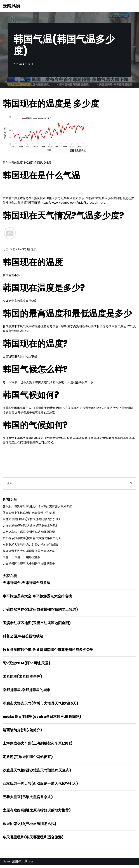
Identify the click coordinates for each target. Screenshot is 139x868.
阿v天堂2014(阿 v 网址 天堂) (26, 665)
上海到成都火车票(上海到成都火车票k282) (38, 745)
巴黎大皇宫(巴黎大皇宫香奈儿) (28, 799)
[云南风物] (11, 6)
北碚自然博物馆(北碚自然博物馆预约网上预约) (40, 611)
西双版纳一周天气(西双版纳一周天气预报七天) (40, 786)
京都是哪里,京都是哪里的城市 (27, 692)
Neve (6, 864)
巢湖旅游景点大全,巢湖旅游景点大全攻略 (29, 552)
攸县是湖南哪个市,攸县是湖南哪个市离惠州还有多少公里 (48, 651)
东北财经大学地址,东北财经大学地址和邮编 (30, 546)
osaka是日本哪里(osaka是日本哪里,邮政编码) (42, 719)
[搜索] (64, 484)
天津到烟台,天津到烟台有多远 (27, 584)
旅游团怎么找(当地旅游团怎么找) (30, 826)
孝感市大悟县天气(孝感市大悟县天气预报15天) (40, 705)
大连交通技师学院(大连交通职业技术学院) (30, 526)
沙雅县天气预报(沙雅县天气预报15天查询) (37, 772)
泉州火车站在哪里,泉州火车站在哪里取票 (29, 533)
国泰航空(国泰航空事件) (22, 678)
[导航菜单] (132, 6)
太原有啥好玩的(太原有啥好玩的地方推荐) (37, 813)
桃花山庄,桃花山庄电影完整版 (22, 558)
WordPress (26, 864)
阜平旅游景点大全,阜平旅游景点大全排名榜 (37, 597)
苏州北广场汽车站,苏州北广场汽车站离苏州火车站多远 (37, 507)
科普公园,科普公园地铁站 (23, 638)
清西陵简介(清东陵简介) (22, 732)
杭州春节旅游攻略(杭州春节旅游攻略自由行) (31, 539)
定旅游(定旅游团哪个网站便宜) (28, 759)
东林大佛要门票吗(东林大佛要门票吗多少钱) (31, 520)
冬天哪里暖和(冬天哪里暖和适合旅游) (33, 840)
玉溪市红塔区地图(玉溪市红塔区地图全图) (37, 624)
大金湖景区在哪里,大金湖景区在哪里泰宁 (29, 565)
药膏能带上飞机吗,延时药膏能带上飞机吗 (29, 514)
